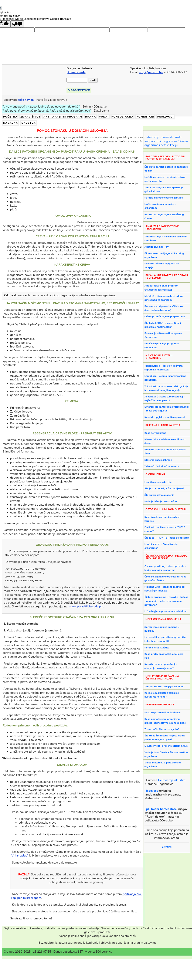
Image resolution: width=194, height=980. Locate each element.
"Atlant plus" (20, 856)
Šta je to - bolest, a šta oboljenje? (164, 488)
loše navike (26, 100)
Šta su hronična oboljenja (159, 495)
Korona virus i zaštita (157, 648)
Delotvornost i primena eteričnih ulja (166, 746)
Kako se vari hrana (155, 433)
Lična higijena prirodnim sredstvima (166, 611)
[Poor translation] (17, 24)
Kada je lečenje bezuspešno (161, 501)
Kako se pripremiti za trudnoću (163, 712)
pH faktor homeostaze (161, 809)
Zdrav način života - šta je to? (162, 729)
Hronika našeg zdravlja (158, 482)
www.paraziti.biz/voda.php (87, 606)
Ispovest (152, 791)
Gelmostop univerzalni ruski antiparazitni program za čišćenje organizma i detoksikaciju (166, 141)
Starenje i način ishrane (158, 460)
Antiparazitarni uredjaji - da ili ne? (165, 686)
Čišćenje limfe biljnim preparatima (165, 316)
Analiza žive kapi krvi (157, 247)
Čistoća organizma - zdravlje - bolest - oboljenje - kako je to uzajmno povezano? (166, 601)
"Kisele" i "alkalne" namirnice (162, 466)
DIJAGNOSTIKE (79, 90)
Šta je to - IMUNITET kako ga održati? (167, 538)
